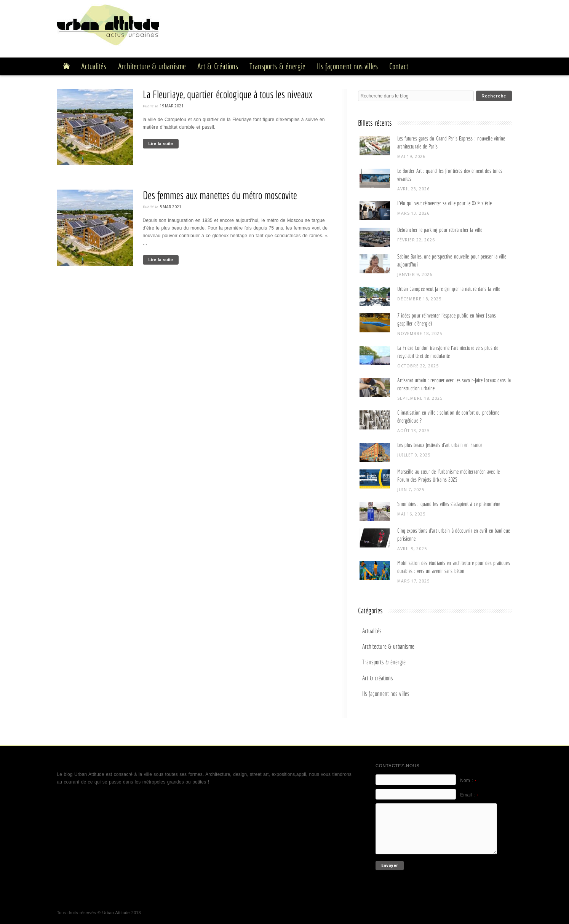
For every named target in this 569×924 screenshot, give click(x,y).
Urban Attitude (116, 913)
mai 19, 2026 (411, 157)
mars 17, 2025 (413, 581)
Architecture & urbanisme (388, 646)
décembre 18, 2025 (419, 299)
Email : (469, 795)
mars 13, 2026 (413, 213)
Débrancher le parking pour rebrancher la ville (440, 230)
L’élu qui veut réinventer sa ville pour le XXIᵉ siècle (444, 203)
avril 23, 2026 (413, 189)
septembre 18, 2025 (420, 398)
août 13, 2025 (413, 431)
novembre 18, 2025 (420, 334)
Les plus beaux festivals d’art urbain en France (440, 445)
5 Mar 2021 (170, 207)
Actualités (372, 631)
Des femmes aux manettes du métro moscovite (220, 195)
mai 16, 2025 (411, 514)
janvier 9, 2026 (415, 275)
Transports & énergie (384, 662)
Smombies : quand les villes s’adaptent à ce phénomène (449, 504)
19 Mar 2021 (172, 106)
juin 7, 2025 (411, 490)
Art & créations (378, 678)
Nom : (468, 780)
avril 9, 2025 (412, 549)
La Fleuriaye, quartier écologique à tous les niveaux (228, 94)
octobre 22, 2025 (418, 366)
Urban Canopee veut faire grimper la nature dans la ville (449, 289)
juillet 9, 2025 (414, 455)
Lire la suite (161, 144)
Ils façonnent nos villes (386, 693)
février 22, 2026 (416, 240)
